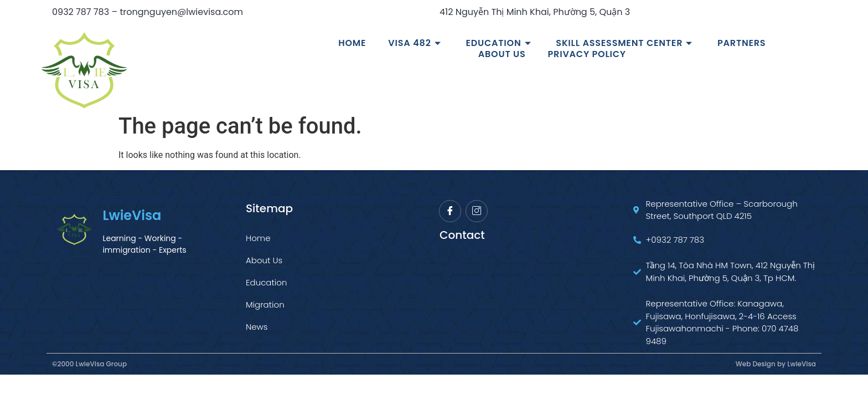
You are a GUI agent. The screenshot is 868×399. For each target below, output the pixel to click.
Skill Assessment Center (626, 43)
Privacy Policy (587, 54)
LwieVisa (132, 215)
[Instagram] (477, 211)
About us (502, 54)
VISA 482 (416, 43)
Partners (742, 43)
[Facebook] (450, 211)
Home (352, 43)
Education (500, 43)
